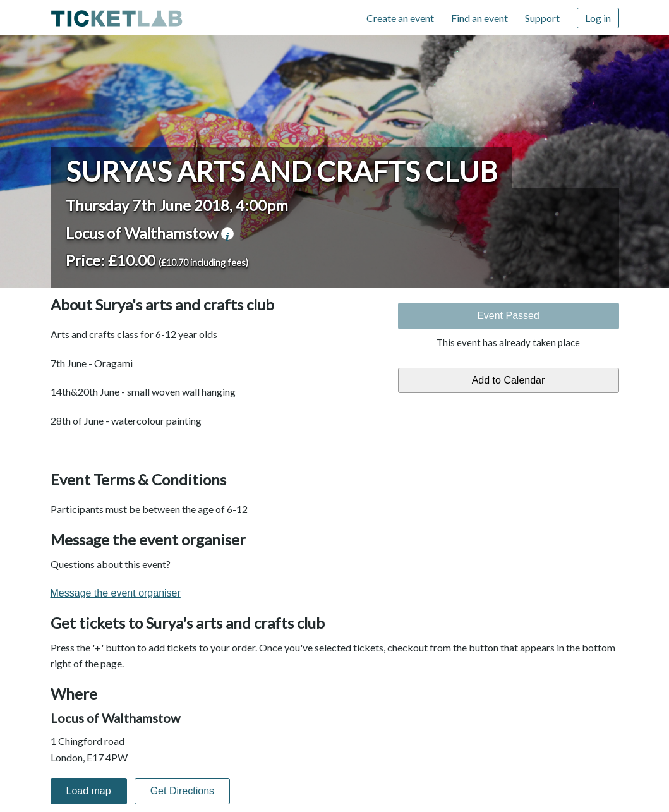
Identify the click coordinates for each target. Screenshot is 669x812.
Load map (89, 791)
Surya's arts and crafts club (281, 171)
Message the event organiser (116, 593)
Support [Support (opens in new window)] (542, 18)
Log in (598, 18)
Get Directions (182, 791)
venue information (227, 234)
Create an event (400, 18)
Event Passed (508, 316)
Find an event (479, 18)
